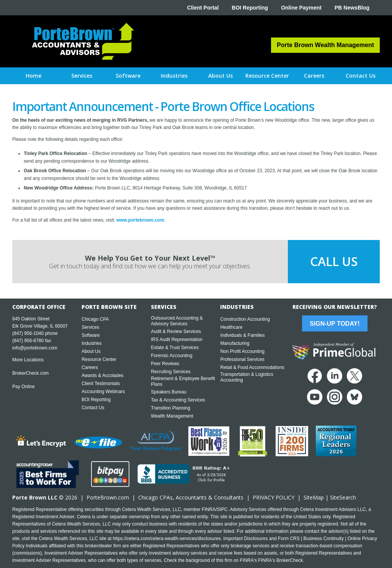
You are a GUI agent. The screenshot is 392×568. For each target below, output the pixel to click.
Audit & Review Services (176, 331)
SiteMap (314, 497)
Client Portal (203, 8)
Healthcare (231, 327)
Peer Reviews (165, 364)
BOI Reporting (250, 8)
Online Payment (301, 8)
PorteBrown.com (108, 497)
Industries (91, 343)
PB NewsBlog (352, 8)
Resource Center (99, 359)
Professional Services (242, 359)
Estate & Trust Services (175, 348)
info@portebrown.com (35, 348)
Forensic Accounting (171, 356)
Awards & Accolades (102, 375)
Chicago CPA (95, 319)
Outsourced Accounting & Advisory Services (177, 321)
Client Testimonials (101, 384)
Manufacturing (235, 343)
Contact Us (93, 408)
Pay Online (24, 387)
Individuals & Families (242, 335)
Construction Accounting (245, 319)
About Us (91, 351)
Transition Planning (170, 408)
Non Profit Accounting (242, 351)
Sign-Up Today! (335, 324)
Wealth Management (172, 416)
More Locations (28, 360)
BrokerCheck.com (30, 373)
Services (90, 327)
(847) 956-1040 (28, 333)
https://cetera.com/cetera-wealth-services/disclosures (167, 539)
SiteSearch (343, 497)
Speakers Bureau (169, 392)
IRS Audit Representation (177, 339)
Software (91, 335)
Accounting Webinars (103, 392)
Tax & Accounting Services (178, 400)
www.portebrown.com (140, 220)
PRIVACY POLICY (274, 497)
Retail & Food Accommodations (252, 367)
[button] (82, 76)
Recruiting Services (171, 372)
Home (33, 76)
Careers (90, 367)
